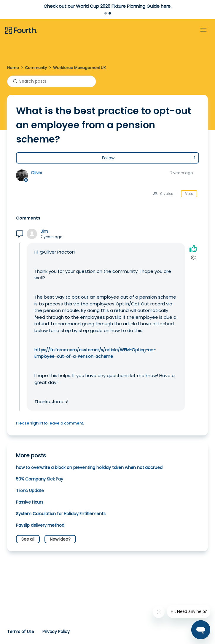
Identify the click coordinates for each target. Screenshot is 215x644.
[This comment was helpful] (193, 249)
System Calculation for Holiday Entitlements (61, 514)
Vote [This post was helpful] (189, 194)
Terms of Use (21, 632)
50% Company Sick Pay (40, 479)
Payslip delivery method (40, 525)
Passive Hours (30, 502)
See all (28, 539)
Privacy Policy (56, 632)
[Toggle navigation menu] (203, 30)
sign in (37, 423)
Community (36, 68)
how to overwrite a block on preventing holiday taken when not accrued (89, 467)
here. (166, 6)
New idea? (60, 539)
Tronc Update (30, 491)
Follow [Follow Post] (108, 158)
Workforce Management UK (79, 68)
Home (13, 68)
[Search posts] (52, 81)
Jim (44, 232)
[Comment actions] (193, 258)
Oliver (37, 173)
